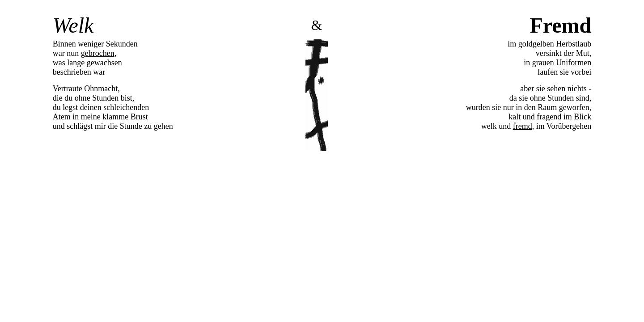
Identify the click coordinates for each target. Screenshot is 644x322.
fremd (523, 126)
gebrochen (98, 53)
